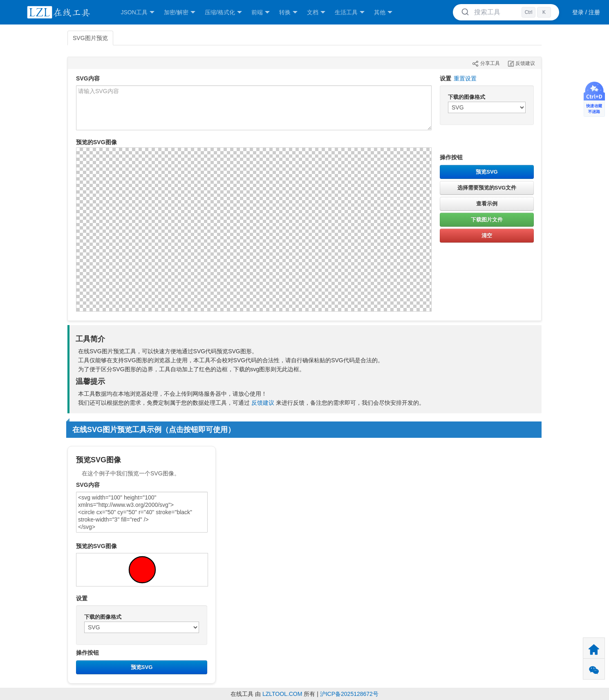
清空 (487, 235)
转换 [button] (288, 12)
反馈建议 (263, 403)
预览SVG (487, 172)
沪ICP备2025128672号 (349, 694)
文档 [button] (316, 12)
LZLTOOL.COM (282, 694)
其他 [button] (383, 12)
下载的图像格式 (467, 97)
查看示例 (487, 204)
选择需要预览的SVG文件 (487, 188)
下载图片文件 (487, 220)
